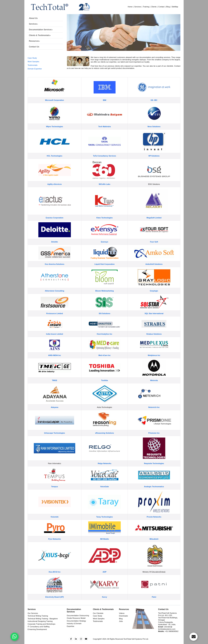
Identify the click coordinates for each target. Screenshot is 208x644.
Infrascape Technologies (55, 439)
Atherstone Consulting (55, 297)
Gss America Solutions (55, 271)
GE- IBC (154, 107)
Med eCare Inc (105, 362)
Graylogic (154, 297)
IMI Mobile (105, 545)
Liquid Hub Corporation (104, 271)
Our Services (33, 613)
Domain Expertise (35, 69)
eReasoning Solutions (104, 439)
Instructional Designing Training (40, 621)
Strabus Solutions (154, 340)
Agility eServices (55, 191)
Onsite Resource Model (76, 618)
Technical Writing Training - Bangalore (43, 619)
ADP (105, 578)
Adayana (55, 414)
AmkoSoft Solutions (154, 271)
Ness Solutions (154, 133)
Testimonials (33, 66)
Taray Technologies (104, 523)
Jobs (121, 621)
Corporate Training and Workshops (41, 624)
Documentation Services (40, 30)
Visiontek (55, 523)
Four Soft (154, 248)
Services (138, 7)
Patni (154, 603)
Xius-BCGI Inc (55, 578)
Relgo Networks (105, 470)
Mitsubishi (154, 545)
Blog (168, 7)
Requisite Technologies (154, 470)
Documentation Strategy (76, 621)
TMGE (55, 387)
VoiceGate (105, 493)
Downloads (123, 616)
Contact (161, 7)
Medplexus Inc (154, 362)
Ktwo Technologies (104, 224)
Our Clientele (98, 613)
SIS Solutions (105, 320)
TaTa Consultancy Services (104, 162)
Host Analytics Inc (105, 340)
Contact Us (34, 47)
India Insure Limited (55, 340)
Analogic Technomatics (154, 493)
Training (146, 7)
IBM (104, 107)
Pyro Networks (55, 545)
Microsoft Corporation (55, 107)
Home (130, 7)
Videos (122, 613)
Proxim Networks (154, 523)
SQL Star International (154, 320)
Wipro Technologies (54, 133)
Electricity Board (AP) (55, 603)
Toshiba (105, 387)
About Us (33, 18)
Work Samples (33, 62)
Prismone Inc (154, 439)
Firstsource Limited (55, 320)
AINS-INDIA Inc (54, 362)
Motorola (154, 387)
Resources (34, 41)
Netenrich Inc (154, 414)
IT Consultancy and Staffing (39, 627)
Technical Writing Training (38, 616)
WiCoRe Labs (105, 191)
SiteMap (175, 7)
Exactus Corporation (55, 224)
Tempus (55, 493)
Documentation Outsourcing (78, 616)
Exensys (105, 248)
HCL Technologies (55, 162)
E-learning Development (37, 629)
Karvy (105, 603)
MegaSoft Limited (154, 224)
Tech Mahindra (105, 133)
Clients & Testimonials (39, 35)
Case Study (32, 59)
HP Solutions (154, 162)
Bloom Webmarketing (105, 297)
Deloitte (54, 248)
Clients (154, 7)
